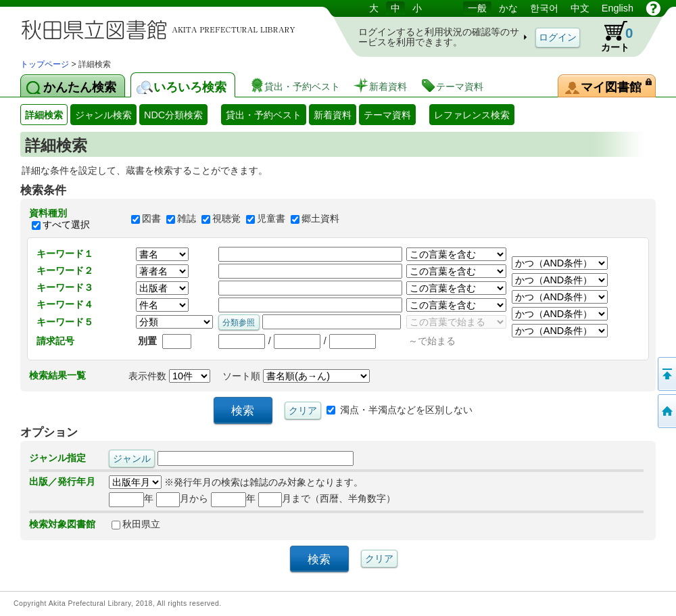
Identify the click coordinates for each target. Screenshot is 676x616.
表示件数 (169, 376)
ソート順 (296, 376)
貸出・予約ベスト (264, 115)
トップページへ (666, 411)
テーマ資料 (387, 115)
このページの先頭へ (666, 374)
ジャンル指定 (57, 458)
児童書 (271, 219)
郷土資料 (320, 219)
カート (610, 37)
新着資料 (333, 115)
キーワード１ (65, 254)
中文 (580, 8)
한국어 (544, 8)
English (618, 8)
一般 (477, 8)
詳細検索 (44, 115)
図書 (151, 219)
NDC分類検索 (173, 115)
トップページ (45, 64)
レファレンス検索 (472, 115)
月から (182, 498)
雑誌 (187, 219)
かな (508, 8)
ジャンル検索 (103, 115)
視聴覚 (226, 219)
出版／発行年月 (62, 481)
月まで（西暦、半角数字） (327, 498)
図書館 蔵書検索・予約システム (162, 29)
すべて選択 (66, 224)
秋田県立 (136, 524)
